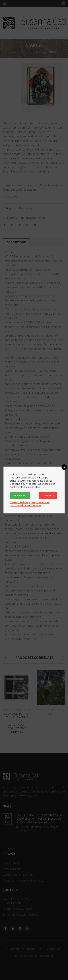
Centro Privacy (20, 502)
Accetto (20, 495)
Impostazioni (41, 502)
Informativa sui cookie (25, 505)
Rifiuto (48, 495)
